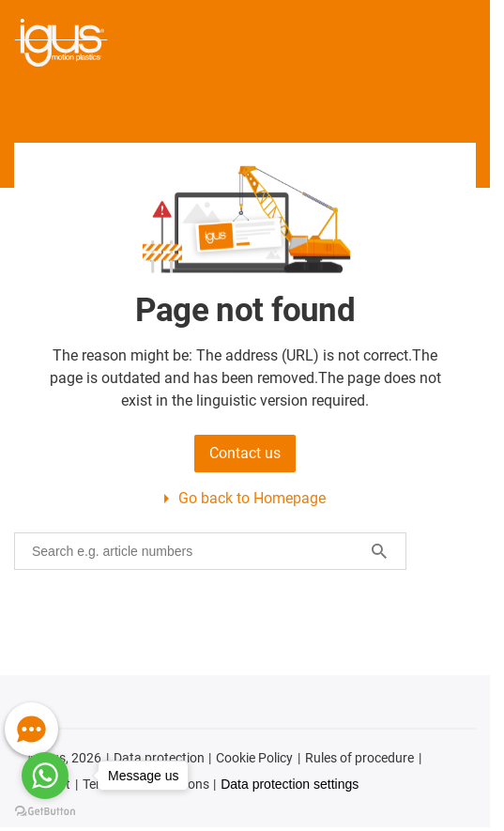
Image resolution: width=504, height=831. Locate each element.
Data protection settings (290, 784)
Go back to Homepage (252, 498)
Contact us (245, 453)
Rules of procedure (359, 758)
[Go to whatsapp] (45, 776)
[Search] (379, 551)
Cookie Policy (254, 758)
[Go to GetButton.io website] (45, 812)
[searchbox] (195, 551)
